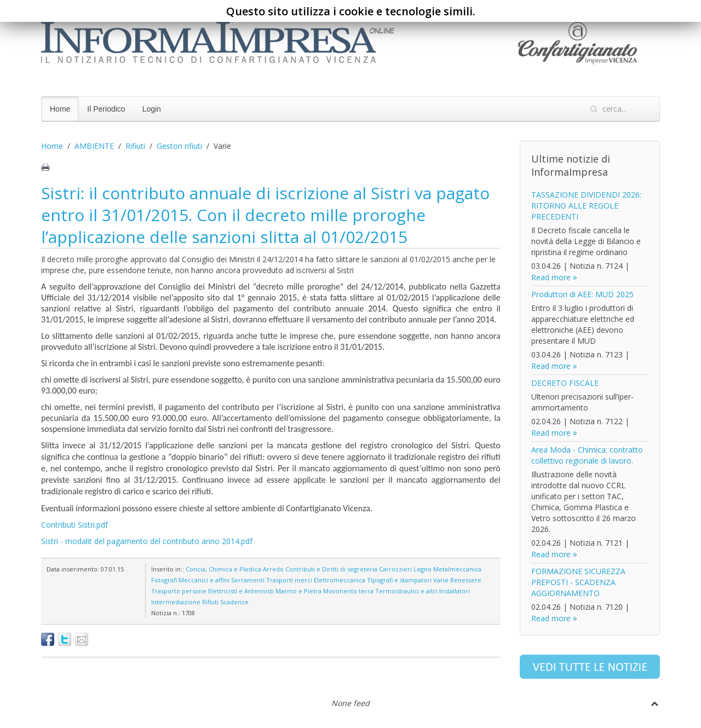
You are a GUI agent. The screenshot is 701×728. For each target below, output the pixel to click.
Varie (441, 580)
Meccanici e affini (204, 580)
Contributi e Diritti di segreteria (331, 569)
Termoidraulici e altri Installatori (423, 591)
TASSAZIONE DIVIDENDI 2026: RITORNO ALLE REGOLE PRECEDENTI (586, 206)
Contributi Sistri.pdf (74, 525)
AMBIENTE (94, 146)
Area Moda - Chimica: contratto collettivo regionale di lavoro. (587, 455)
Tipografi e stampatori (399, 580)
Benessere (466, 580)
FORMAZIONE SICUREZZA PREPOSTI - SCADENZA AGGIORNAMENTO (578, 582)
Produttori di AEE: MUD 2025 (582, 294)
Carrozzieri (395, 569)
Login (152, 109)
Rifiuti (135, 146)
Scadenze (234, 602)
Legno (423, 569)
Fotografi (164, 580)
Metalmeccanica (457, 569)
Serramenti (248, 580)
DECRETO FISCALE (565, 383)
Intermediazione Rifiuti (185, 602)
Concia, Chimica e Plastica (223, 569)
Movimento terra (348, 591)
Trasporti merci (289, 580)
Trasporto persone (179, 591)
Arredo (273, 569)
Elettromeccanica (340, 580)
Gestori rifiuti (179, 146)
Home (60, 109)
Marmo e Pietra (298, 591)
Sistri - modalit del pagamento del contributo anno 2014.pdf (147, 541)
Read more (551, 277)
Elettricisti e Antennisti (241, 591)
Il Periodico (106, 109)
